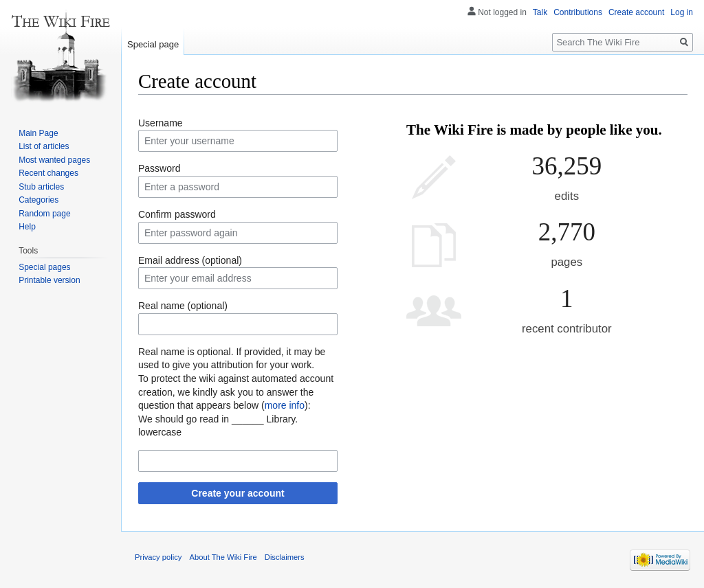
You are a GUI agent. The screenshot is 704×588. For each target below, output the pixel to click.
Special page (153, 44)
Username (161, 123)
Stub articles (41, 187)
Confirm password (177, 214)
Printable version (49, 280)
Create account (636, 12)
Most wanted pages (54, 160)
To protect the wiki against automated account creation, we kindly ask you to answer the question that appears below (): (236, 392)
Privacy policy (158, 557)
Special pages (44, 267)
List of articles (44, 146)
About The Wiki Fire (223, 557)
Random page (44, 214)
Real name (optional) (183, 306)
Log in (682, 12)
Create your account (238, 493)
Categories (38, 200)
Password (159, 168)
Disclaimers (285, 557)
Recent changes (48, 173)
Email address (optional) (190, 260)
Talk (540, 12)
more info (285, 405)
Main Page (38, 133)
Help (27, 227)
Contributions (578, 12)
